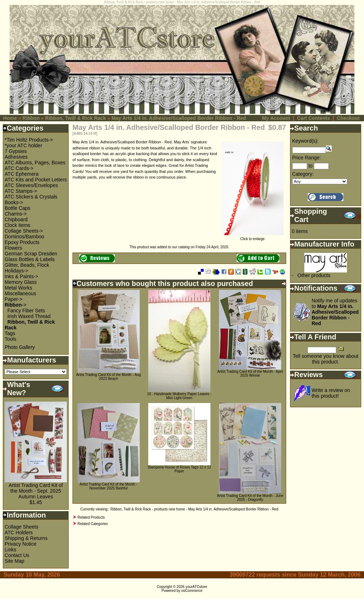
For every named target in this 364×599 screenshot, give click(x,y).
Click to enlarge (253, 237)
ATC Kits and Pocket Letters (36, 180)
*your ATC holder (23, 145)
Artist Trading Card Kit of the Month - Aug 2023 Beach (108, 377)
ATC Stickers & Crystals (31, 197)
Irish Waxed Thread (29, 316)
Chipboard (16, 219)
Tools (10, 339)
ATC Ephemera (22, 174)
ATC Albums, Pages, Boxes (35, 163)
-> (15, 305)
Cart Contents (313, 118)
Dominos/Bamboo (24, 237)
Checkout (348, 118)
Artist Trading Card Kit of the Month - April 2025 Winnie (250, 373)
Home (10, 118)
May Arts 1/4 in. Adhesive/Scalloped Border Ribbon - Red (179, 118)
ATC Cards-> (19, 168)
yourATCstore (196, 587)
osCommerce (192, 591)
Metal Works (18, 288)
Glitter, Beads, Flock (27, 265)
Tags (10, 333)
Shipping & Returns (26, 538)
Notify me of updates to (335, 312)
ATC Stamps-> (21, 191)
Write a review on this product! (331, 393)
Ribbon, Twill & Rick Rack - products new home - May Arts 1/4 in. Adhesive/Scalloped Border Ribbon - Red (194, 509)
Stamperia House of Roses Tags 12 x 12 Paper (179, 469)
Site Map (14, 561)
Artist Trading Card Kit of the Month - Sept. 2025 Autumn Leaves (36, 491)
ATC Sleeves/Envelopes (31, 185)
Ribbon (31, 118)
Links (10, 550)
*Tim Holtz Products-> (29, 140)
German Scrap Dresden (31, 254)
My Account (276, 118)
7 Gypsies (16, 151)
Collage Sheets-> (24, 231)
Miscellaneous (20, 293)
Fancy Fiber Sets (26, 311)
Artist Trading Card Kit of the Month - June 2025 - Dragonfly (250, 498)
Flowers (13, 248)
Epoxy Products (22, 242)
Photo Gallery (20, 347)
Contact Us (17, 555)
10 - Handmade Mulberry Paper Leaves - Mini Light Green (179, 396)
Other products (314, 275)
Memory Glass (21, 282)
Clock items (17, 225)
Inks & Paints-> (22, 276)
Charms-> (16, 214)
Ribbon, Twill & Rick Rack (76, 118)
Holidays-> (17, 271)
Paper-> (14, 299)
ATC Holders (19, 532)
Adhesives (16, 157)
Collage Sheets (22, 527)
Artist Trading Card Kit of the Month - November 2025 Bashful (108, 486)
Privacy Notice (20, 544)
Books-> (14, 202)
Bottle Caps (17, 208)
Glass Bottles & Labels (30, 259)
